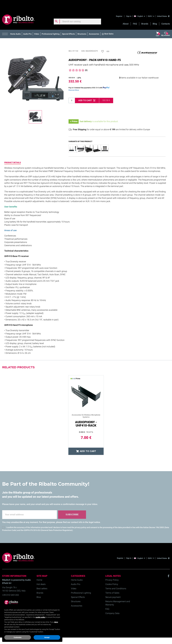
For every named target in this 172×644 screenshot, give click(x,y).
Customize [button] (18, 637)
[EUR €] (151, 6)
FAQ (135, 14)
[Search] (77, 11)
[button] (6, 24)
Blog (155, 14)
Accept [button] (47, 637)
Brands (145, 14)
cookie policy (40, 617)
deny (56, 622)
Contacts (166, 14)
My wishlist (166, 24)
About (126, 14)
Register (119, 6)
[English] (140, 6)
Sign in (129, 6)
